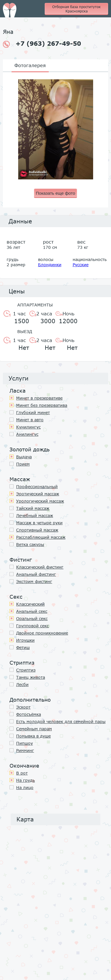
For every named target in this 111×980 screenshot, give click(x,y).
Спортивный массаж (37, 530)
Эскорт (23, 707)
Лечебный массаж (35, 515)
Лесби (22, 684)
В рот (22, 773)
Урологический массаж (40, 501)
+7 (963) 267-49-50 (42, 44)
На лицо (25, 787)
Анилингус (27, 434)
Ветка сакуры (30, 544)
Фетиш (23, 647)
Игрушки (25, 640)
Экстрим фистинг (34, 581)
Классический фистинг (40, 567)
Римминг (25, 750)
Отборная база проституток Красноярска (76, 9)
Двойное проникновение (42, 633)
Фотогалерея (30, 65)
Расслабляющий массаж (41, 537)
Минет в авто (30, 420)
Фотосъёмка (29, 714)
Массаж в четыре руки (39, 523)
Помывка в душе (33, 736)
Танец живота (31, 677)
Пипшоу (25, 743)
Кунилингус (28, 427)
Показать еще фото (55, 193)
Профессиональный (37, 487)
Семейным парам (34, 729)
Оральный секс (32, 618)
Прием (23, 464)
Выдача (24, 457)
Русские (81, 265)
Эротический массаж (38, 494)
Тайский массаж (33, 508)
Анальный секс (32, 611)
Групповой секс (32, 626)
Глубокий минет (33, 412)
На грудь (26, 780)
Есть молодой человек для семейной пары (61, 721)
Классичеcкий (30, 604)
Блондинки (50, 265)
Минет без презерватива (42, 405)
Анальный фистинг (36, 574)
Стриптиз (26, 670)
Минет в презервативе (39, 398)
